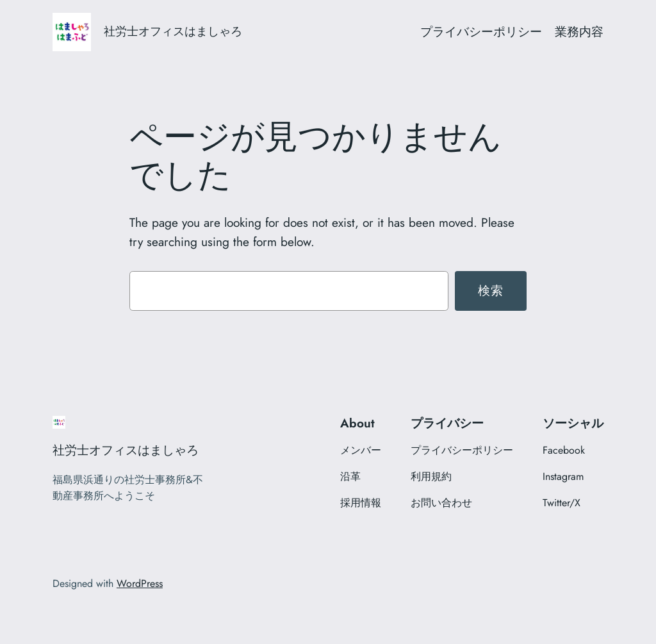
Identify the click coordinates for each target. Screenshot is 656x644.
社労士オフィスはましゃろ (173, 31)
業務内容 (579, 31)
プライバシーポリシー (481, 31)
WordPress (140, 583)
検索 (491, 290)
